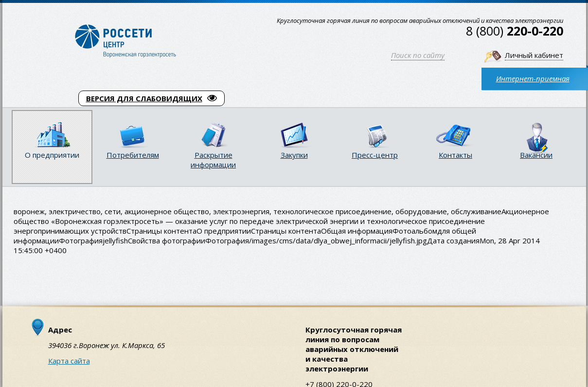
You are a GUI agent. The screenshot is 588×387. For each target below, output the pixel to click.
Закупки (294, 155)
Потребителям (133, 155)
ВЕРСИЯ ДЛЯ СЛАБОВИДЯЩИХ (151, 98)
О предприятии (52, 155)
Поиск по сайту (418, 55)
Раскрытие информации (213, 160)
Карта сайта (69, 361)
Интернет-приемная (533, 78)
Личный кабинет (534, 55)
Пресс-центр (375, 155)
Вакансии (536, 155)
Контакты (455, 155)
